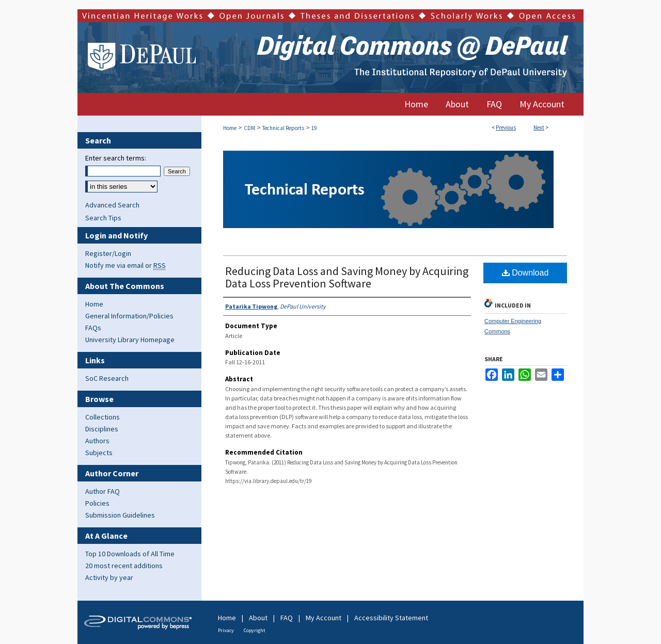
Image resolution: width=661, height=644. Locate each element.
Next (539, 127)
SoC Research (107, 378)
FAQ (287, 618)
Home (230, 128)
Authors (97, 441)
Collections (103, 417)
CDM (249, 128)
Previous (506, 127)
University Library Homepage (130, 340)
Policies (97, 503)
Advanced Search (112, 205)
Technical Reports (283, 128)
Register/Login (108, 253)
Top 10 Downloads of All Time (130, 554)
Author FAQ (103, 491)
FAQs (93, 328)
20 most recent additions (124, 566)
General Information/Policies (129, 316)
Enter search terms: (116, 158)
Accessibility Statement (391, 618)
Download (525, 273)
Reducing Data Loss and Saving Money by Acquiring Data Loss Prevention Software (347, 277)
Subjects (99, 453)
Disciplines (102, 429)
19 (314, 128)
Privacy (226, 630)
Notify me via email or (125, 265)
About (258, 618)
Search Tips (103, 218)
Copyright (255, 630)
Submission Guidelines (120, 515)
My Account (324, 618)
